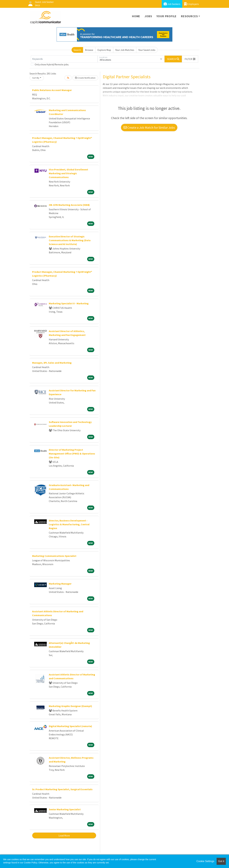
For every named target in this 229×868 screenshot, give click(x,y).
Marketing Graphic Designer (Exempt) (70, 706)
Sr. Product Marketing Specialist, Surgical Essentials (62, 789)
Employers (191, 4)
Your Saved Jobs (147, 50)
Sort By (36, 78)
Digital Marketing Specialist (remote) (70, 726)
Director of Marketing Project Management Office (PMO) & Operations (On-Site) (72, 454)
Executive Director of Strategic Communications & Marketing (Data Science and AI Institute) (70, 240)
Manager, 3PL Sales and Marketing (52, 363)
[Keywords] (64, 59)
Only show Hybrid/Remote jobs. (52, 64)
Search (77, 50)
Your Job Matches (125, 50)
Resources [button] (189, 16)
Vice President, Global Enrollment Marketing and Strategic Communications (68, 173)
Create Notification (85, 78)
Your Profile (167, 16)
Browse (89, 50)
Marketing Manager (60, 584)
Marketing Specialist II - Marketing (69, 303)
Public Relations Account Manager (52, 90)
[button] (190, 59)
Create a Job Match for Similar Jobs (149, 127)
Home (136, 16)
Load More (64, 835)
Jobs (148, 16)
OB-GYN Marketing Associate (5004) (69, 205)
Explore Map (104, 50)
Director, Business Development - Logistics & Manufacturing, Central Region (69, 524)
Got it (221, 861)
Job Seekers (172, 4)
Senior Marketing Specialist (65, 809)
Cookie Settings (205, 861)
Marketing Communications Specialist (54, 556)
